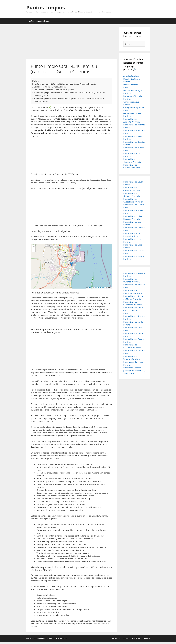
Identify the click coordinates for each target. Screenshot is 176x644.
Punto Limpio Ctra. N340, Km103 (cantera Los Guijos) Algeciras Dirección (65, 84)
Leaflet (89, 288)
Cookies (126, 638)
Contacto (146, 638)
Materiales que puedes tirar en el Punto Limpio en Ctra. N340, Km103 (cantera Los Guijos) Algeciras (69, 94)
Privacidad (116, 638)
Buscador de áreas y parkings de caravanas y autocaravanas (134, 371)
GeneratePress (61, 638)
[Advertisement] (71, 42)
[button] (71, 264)
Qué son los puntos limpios (39, 21)
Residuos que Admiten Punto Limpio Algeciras (54, 90)
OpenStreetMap (99, 288)
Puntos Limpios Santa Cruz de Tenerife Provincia (133, 310)
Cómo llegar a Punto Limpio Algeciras (50, 87)
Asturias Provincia (131, 76)
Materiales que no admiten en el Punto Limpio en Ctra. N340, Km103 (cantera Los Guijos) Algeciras (69, 100)
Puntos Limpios (46, 7)
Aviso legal (136, 638)
